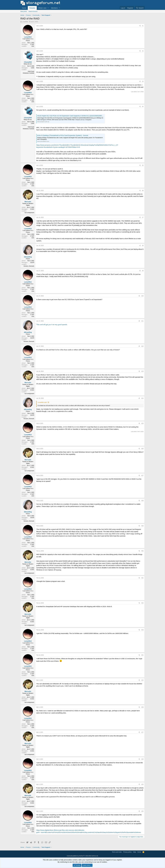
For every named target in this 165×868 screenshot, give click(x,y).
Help (135, 852)
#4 (143, 106)
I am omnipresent (29, 213)
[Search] (140, 8)
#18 (142, 501)
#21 (142, 578)
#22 (142, 603)
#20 (142, 551)
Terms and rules (117, 852)
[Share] (140, 26)
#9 (143, 271)
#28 (142, 759)
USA (33, 46)
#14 (142, 398)
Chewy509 (28, 62)
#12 (142, 346)
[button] (48, 8)
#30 (142, 811)
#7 (143, 217)
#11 (142, 321)
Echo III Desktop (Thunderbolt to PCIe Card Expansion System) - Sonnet (63, 135)
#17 (142, 475)
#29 (142, 784)
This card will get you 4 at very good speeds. (52, 325)
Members (54, 8)
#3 (143, 81)
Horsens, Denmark (29, 266)
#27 (142, 732)
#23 (142, 630)
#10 (142, 296)
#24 (142, 655)
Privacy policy (127, 852)
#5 (143, 165)
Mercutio (28, 202)
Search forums (33, 11)
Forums (32, 8)
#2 (143, 51)
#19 (142, 526)
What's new (42, 8)
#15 (142, 423)
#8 (143, 246)
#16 (142, 449)
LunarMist (25, 22)
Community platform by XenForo (82, 856)
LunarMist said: (42, 402)
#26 (142, 707)
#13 (142, 371)
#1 (143, 26)
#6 (143, 190)
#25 (142, 680)
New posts (24, 11)
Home (24, 8)
